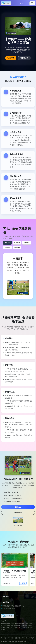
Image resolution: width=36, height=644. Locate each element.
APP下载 (11, 58)
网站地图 (31, 638)
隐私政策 (17, 638)
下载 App (18, 507)
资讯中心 (17, 247)
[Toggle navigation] (32, 3)
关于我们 (11, 638)
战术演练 (27, 243)
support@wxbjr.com (9, 609)
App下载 (4, 638)
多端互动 (17, 243)
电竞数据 (7, 247)
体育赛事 (7, 243)
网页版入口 (24, 58)
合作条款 (24, 638)
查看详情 (23, 583)
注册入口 (20, 3)
